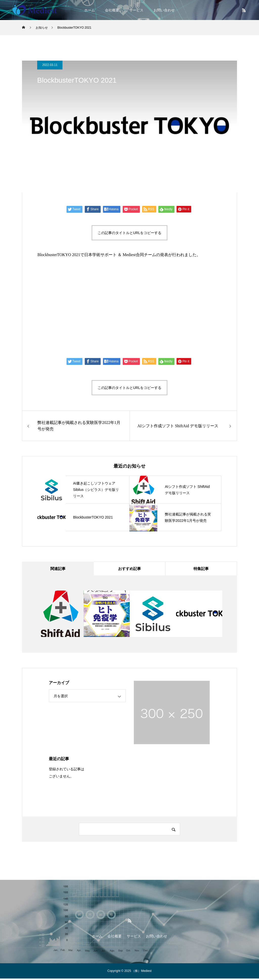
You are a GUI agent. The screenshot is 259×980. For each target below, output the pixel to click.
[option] (60, 615)
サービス (136, 10)
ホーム (90, 10)
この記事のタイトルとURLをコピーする (129, 233)
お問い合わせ (164, 10)
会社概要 (112, 10)
